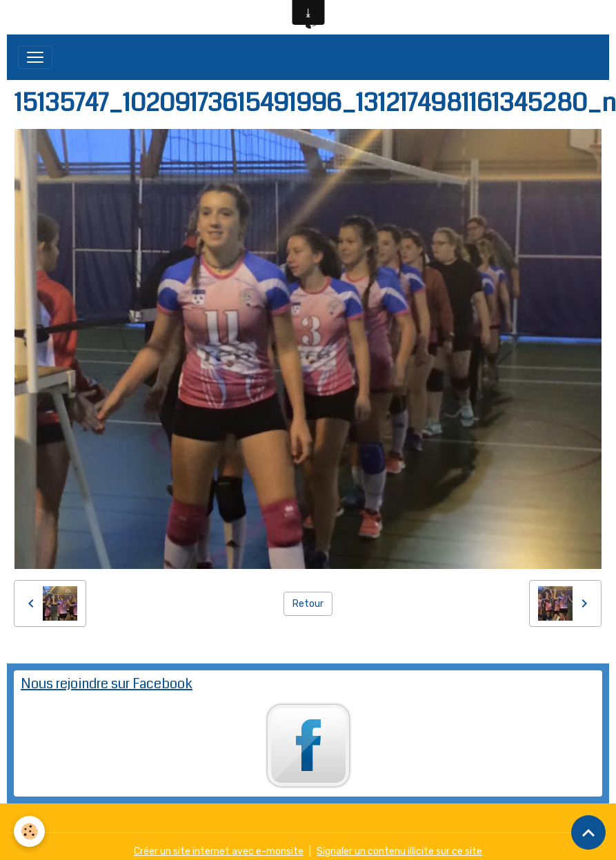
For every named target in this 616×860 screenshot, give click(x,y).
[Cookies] (29, 831)
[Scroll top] (588, 832)
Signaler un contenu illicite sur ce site (399, 851)
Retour (308, 604)
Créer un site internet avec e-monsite (219, 851)
